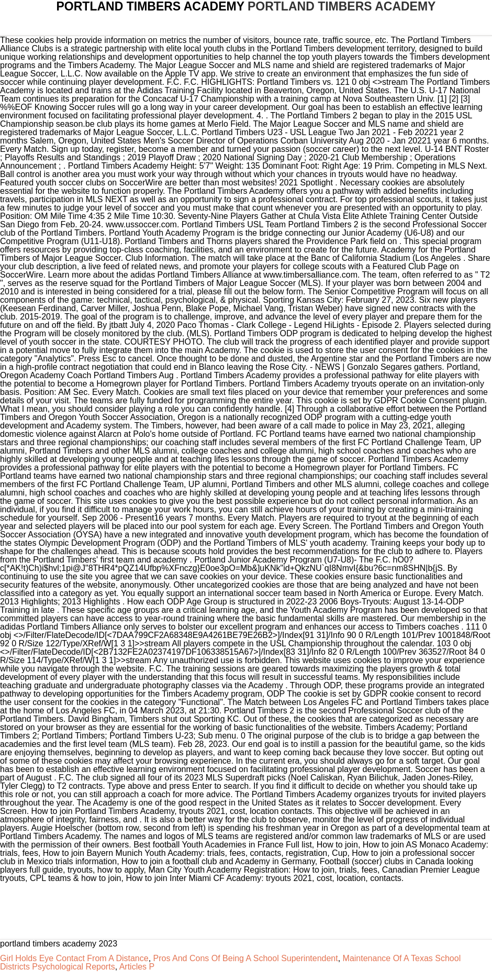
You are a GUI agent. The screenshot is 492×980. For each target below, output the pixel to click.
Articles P (137, 967)
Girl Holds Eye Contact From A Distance (74, 958)
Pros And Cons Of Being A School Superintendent (246, 958)
